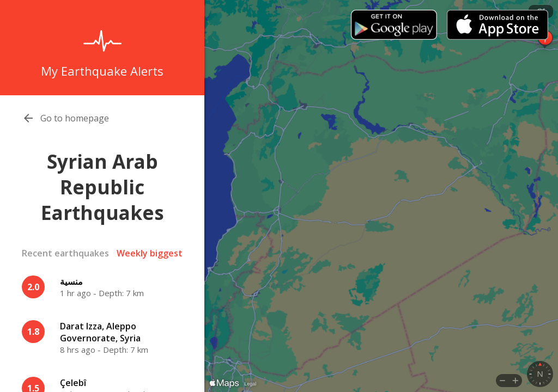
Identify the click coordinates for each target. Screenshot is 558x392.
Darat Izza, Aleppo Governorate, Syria (100, 332)
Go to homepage (75, 118)
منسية (71, 281)
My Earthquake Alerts (102, 71)
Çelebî (73, 383)
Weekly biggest (150, 253)
